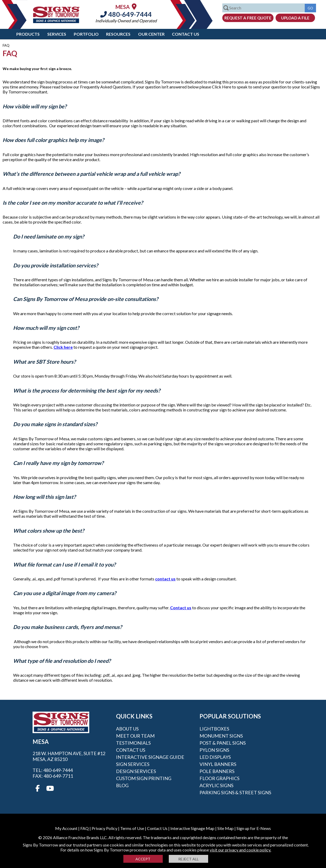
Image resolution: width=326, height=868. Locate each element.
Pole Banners (217, 771)
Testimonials (133, 743)
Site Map (225, 828)
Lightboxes (214, 729)
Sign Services (133, 764)
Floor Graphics (219, 778)
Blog (122, 785)
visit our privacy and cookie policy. (240, 850)
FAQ (85, 828)
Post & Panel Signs (223, 743)
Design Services (136, 771)
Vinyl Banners (218, 764)
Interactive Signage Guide (150, 757)
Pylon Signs (214, 750)
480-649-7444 (126, 14)
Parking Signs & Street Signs (235, 792)
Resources (118, 34)
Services (57, 34)
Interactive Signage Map (192, 828)
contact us (165, 579)
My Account (66, 828)
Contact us (181, 608)
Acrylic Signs (216, 785)
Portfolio (86, 34)
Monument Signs (221, 736)
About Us (127, 729)
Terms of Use (132, 828)
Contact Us (186, 34)
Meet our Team (135, 736)
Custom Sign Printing (144, 778)
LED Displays (215, 757)
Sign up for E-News (254, 828)
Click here (63, 347)
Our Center (151, 34)
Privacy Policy (104, 828)
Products (28, 34)
